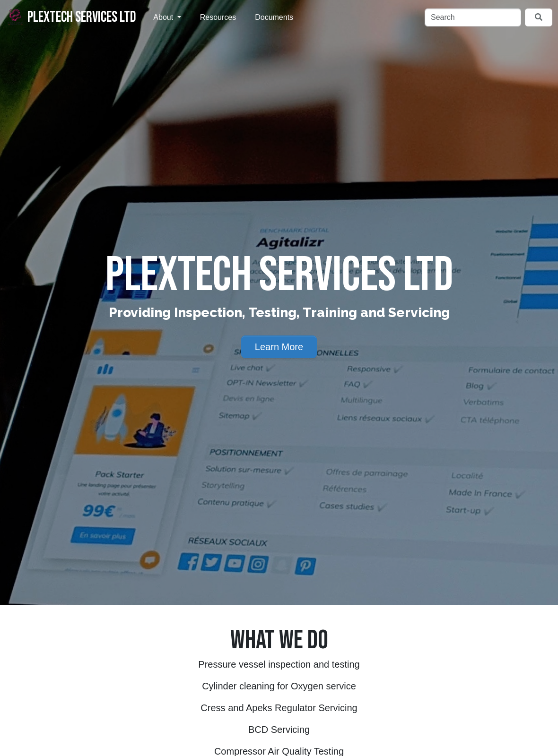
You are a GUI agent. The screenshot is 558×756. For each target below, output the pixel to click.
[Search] (473, 17)
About (164, 17)
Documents (274, 17)
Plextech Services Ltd (71, 17)
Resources (218, 17)
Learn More (279, 347)
